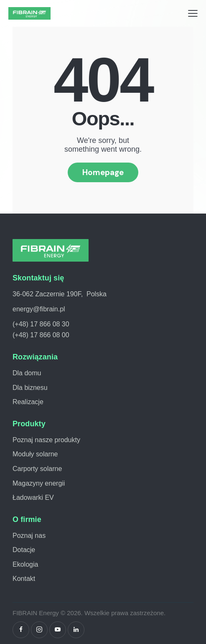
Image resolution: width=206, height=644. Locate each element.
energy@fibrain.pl (39, 309)
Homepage (103, 172)
